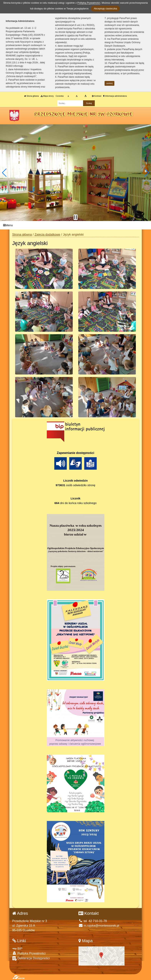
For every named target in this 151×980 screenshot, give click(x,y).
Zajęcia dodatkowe (47, 235)
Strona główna (31, 96)
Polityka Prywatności (29, 953)
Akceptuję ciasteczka (105, 9)
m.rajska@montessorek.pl (99, 926)
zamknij (109, 83)
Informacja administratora (115, 96)
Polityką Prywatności (89, 3)
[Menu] (75, 225)
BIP (17, 949)
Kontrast (97, 96)
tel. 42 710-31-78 (93, 921)
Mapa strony (47, 96)
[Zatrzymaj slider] (76, 217)
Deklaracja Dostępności (31, 958)
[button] (5, 173)
